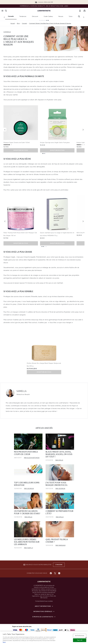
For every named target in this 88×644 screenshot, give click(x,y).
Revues (61, 16)
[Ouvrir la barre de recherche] (6, 11)
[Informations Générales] (44, 612)
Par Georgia (29, 489)
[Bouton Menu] (2, 11)
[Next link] (84, 17)
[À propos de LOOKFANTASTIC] (44, 617)
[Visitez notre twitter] (55, 573)
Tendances (23, 16)
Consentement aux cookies (44, 601)
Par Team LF (29, 548)
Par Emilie (59, 460)
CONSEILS (7, 32)
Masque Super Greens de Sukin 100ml (17, 142)
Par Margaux (60, 545)
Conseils (11, 16)
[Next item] (83, 130)
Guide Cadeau (48, 16)
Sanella (22, 391)
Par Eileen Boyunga (32, 458)
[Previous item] (5, 130)
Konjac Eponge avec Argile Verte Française (55, 142)
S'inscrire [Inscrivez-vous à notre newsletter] (59, 565)
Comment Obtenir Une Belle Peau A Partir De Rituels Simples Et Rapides (50, 23)
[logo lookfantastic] (44, 11)
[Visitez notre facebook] (51, 573)
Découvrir (35, 16)
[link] (80, 11)
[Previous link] (4, 17)
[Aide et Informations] (44, 606)
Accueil (13, 23)
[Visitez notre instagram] (59, 573)
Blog (18, 23)
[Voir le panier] (85, 11)
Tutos (71, 16)
